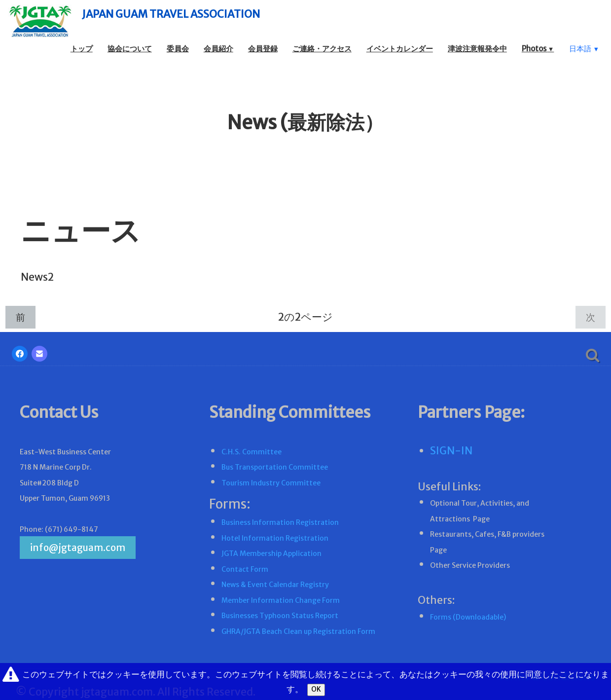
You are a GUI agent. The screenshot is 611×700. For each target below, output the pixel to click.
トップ (82, 49)
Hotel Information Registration (275, 538)
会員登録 (263, 49)
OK (316, 689)
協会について (130, 49)
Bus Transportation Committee (275, 467)
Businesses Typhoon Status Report (280, 616)
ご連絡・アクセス (322, 49)
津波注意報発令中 (477, 49)
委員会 (178, 49)
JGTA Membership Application (271, 553)
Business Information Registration (280, 522)
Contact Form (245, 569)
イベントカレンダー (400, 49)
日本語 (584, 49)
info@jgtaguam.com (78, 548)
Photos (538, 49)
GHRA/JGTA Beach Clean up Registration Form (298, 631)
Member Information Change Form (281, 600)
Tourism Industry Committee (271, 483)
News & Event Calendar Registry (275, 585)
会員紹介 (218, 49)
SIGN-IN (451, 451)
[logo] (155, 21)
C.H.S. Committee (252, 452)
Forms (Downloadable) (468, 617)
